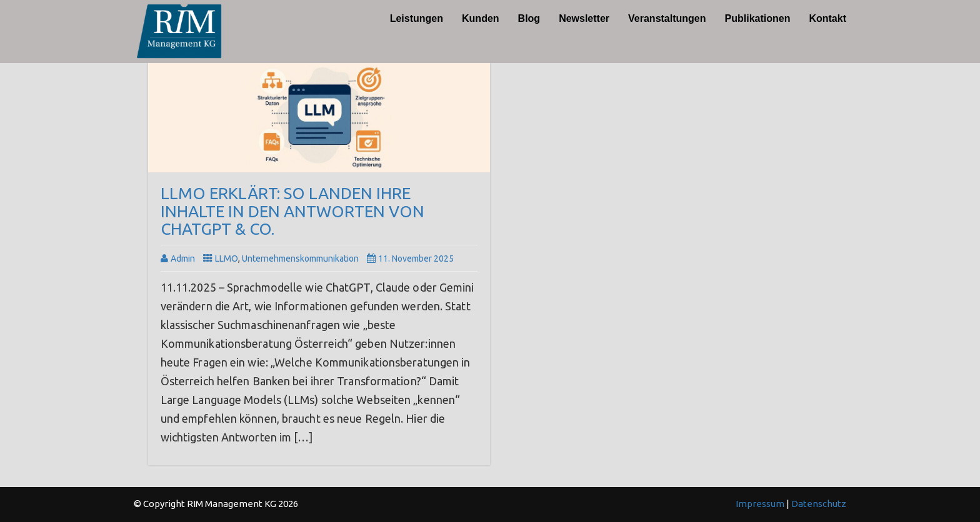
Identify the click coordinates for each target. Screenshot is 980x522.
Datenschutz (819, 504)
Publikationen (758, 18)
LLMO (227, 259)
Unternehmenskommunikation (300, 259)
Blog (529, 18)
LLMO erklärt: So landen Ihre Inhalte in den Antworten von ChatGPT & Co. (292, 211)
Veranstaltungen (667, 18)
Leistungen (417, 18)
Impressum (761, 504)
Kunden (481, 18)
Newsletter (584, 18)
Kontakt (827, 18)
